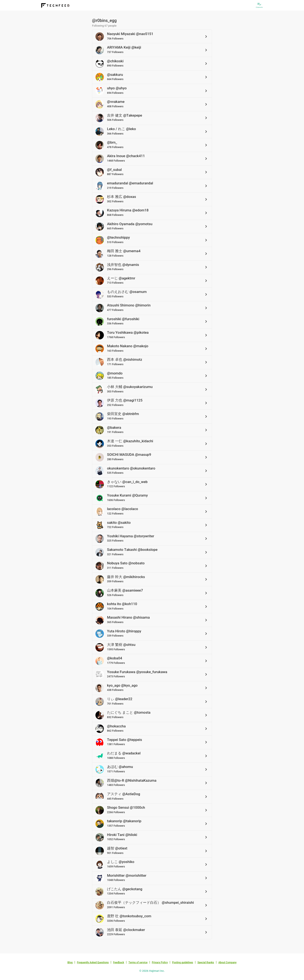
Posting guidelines (183, 962)
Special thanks (206, 962)
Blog (70, 962)
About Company (227, 962)
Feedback (119, 962)
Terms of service (138, 962)
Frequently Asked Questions (93, 962)
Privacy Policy (160, 962)
